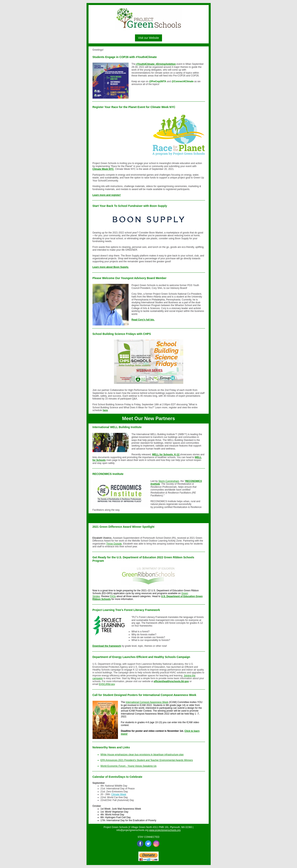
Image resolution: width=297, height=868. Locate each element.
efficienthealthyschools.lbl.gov (171, 681)
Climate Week (119, 794)
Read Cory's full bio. (143, 320)
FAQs (113, 596)
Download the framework (107, 646)
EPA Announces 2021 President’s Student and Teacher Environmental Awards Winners (147, 760)
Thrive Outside (114, 544)
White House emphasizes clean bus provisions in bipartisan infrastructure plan (142, 755)
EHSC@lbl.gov (107, 684)
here (105, 410)
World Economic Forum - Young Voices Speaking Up (129, 766)
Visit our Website (148, 38)
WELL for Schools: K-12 (166, 455)
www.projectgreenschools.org (165, 830)
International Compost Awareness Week (147, 702)
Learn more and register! (107, 195)
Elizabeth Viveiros (102, 538)
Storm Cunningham (169, 481)
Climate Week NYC (103, 169)
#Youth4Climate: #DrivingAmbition (156, 64)
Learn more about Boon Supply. (111, 267)
